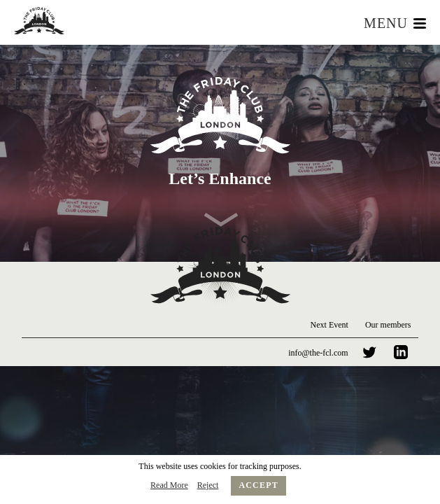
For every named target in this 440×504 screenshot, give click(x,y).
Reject (208, 485)
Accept (258, 485)
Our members (388, 325)
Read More (169, 485)
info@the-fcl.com (318, 353)
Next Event (329, 325)
